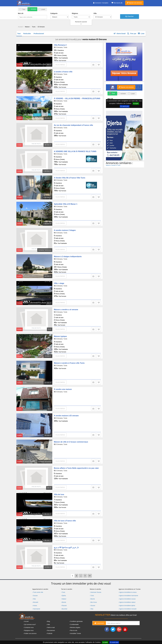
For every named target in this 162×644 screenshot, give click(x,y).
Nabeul (64, 599)
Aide (49, 625)
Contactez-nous (29, 628)
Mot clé (21, 13)
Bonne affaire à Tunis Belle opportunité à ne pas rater (76, 468)
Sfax (34, 599)
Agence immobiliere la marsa (128, 592)
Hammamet (36, 609)
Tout (24, 9)
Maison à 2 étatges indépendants (68, 257)
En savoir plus (114, 642)
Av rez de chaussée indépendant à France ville (73, 125)
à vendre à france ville (63, 72)
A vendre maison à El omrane (66, 416)
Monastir (35, 602)
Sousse (35, 596)
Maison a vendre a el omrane (66, 310)
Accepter (105, 642)
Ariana (35, 606)
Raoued (64, 606)
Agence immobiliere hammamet (128, 596)
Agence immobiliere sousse (127, 599)
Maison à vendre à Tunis (113, 165)
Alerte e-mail (51, 628)
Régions (75, 13)
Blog (49, 621)
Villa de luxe (59, 494)
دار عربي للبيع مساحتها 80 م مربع (66, 547)
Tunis (63, 592)
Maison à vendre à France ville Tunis (69, 363)
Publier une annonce (30, 633)
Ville (95, 13)
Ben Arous (93, 602)
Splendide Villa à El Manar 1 (66, 204)
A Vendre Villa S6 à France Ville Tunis (70, 178)
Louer (43, 9)
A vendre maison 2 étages (65, 230)
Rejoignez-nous (29, 630)
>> (90, 576)
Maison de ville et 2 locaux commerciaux (71, 442)
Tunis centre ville (38, 592)
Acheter (33, 9)
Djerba (64, 596)
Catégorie (54, 13)
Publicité (50, 633)
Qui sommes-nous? (30, 625)
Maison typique (60, 336)
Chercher (129, 16)
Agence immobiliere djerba (127, 606)
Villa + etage (59, 283)
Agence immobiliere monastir (128, 609)
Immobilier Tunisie (76, 633)
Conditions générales (76, 621)
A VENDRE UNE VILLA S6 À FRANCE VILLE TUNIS (75, 151)
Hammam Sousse (96, 592)
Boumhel (64, 609)
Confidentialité (74, 625)
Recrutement (51, 630)
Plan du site (74, 630)
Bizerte (64, 602)
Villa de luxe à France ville (65, 521)
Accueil (26, 621)
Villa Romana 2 (60, 45)
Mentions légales (75, 628)
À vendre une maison (63, 389)
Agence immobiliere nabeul (127, 602)
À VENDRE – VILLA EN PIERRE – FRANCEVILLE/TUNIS (77, 98)
